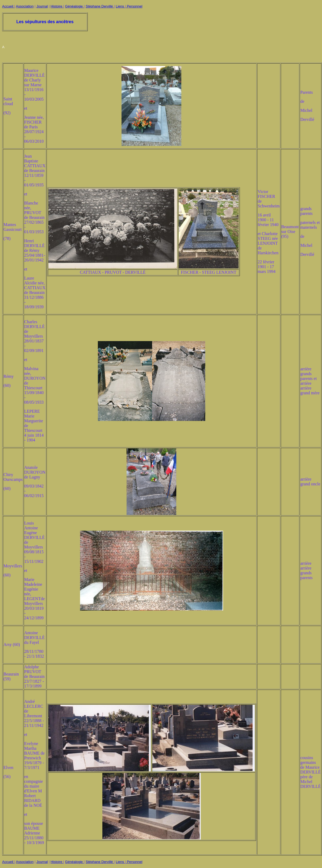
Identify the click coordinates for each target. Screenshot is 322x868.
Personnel (134, 6)
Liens (120, 6)
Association (25, 6)
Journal (42, 6)
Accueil (8, 6)
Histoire (57, 6)
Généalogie (74, 6)
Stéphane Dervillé (100, 6)
